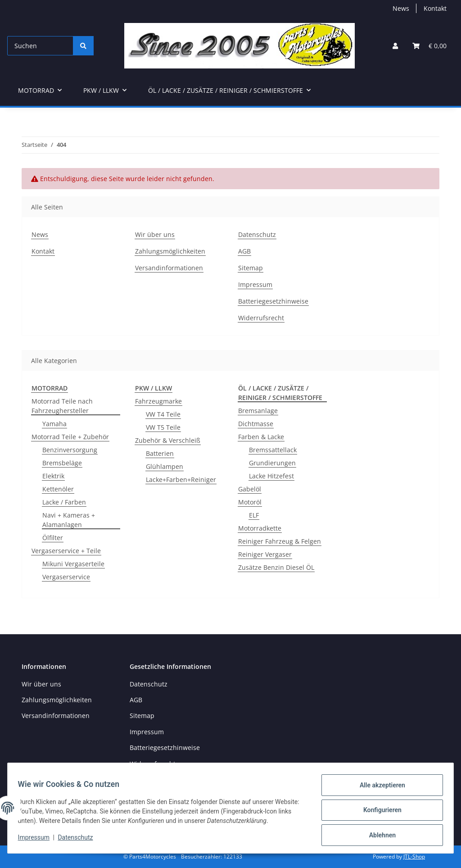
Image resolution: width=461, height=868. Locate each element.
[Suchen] (40, 46)
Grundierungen (272, 463)
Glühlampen (165, 466)
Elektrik (53, 476)
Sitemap (251, 268)
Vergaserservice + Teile (66, 551)
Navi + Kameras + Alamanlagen (69, 520)
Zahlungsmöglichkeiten (170, 251)
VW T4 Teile (163, 414)
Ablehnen (378, 836)
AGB (244, 251)
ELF (254, 515)
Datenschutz (80, 840)
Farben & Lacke (261, 437)
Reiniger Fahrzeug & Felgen (280, 541)
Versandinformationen (169, 268)
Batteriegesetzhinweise (273, 301)
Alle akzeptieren (378, 789)
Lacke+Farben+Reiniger (181, 479)
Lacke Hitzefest (271, 476)
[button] (395, 46)
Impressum (38, 840)
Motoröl (250, 502)
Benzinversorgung (70, 450)
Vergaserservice (66, 577)
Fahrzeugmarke (158, 401)
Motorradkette (260, 528)
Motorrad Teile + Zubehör (70, 437)
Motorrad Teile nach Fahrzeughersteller (62, 406)
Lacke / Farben (64, 502)
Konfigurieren (378, 813)
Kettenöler (58, 489)
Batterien (160, 453)
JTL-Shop (414, 857)
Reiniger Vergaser (265, 554)
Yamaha (54, 424)
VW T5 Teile (163, 427)
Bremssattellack (273, 450)
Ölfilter (53, 538)
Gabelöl (250, 489)
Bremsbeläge (62, 463)
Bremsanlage (258, 411)
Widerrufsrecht (261, 318)
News (401, 8)
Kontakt (435, 8)
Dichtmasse (256, 424)
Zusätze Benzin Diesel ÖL (276, 567)
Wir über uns (155, 234)
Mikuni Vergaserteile (73, 564)
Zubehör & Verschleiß (168, 440)
